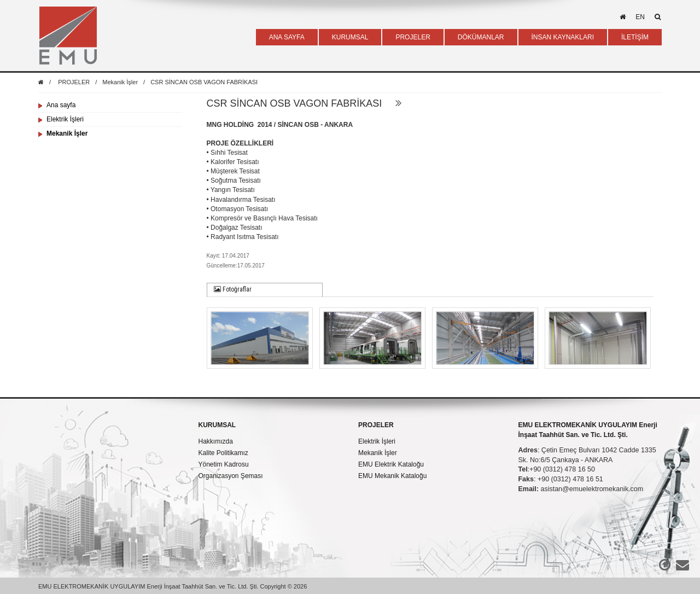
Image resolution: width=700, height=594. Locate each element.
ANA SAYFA (287, 37)
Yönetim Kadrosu (224, 464)
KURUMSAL (217, 425)
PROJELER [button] (413, 37)
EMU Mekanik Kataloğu (392, 476)
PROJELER (74, 82)
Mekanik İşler (120, 82)
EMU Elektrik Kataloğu (391, 464)
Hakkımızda (216, 441)
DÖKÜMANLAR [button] (481, 37)
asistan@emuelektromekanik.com (592, 489)
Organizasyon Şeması (231, 476)
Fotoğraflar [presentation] (233, 289)
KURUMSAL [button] (350, 37)
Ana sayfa (61, 105)
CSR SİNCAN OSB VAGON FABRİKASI (204, 82)
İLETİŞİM (635, 37)
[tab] (265, 290)
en (640, 17)
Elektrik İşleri (65, 119)
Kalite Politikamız (223, 453)
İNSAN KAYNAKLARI (563, 37)
